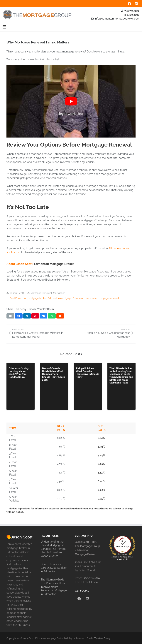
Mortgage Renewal (41, 293)
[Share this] (19, 316)
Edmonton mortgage (60, 298)
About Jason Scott (20, 264)
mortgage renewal (108, 298)
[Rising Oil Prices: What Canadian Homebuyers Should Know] (88, 386)
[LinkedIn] (136, 4)
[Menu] (4, 27)
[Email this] (10, 316)
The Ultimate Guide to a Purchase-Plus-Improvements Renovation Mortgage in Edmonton (54, 587)
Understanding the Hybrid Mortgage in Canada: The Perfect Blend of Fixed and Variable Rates (53, 549)
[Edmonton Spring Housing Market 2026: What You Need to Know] (21, 386)
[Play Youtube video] (71, 101)
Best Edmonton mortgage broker (28, 298)
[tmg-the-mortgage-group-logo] (37, 15)
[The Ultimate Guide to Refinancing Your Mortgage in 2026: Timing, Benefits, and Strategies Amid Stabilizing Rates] (121, 386)
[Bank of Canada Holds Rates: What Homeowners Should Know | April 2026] (54, 386)
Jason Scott (17, 293)
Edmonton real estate (85, 298)
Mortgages (59, 293)
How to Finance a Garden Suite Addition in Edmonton (54, 568)
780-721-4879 (92, 578)
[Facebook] (129, 4)
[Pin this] (35, 316)
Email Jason (90, 582)
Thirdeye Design (103, 638)
